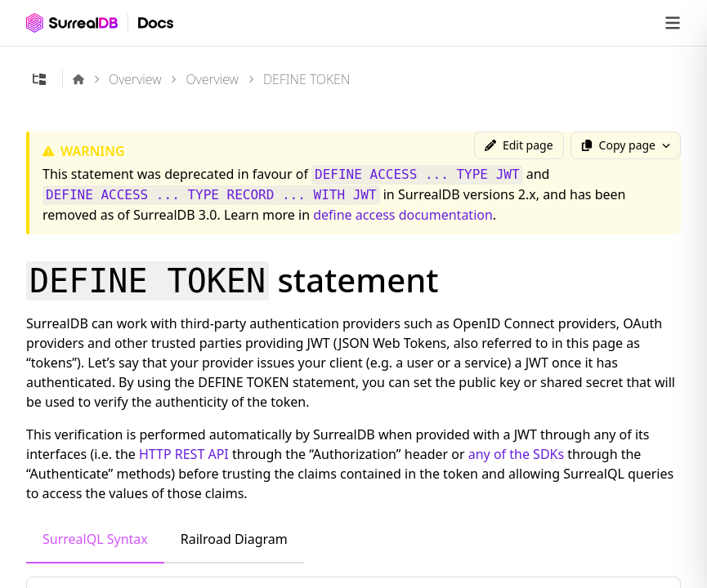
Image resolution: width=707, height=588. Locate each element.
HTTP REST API (184, 454)
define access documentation (403, 215)
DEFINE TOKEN (307, 79)
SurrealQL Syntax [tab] (95, 539)
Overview (135, 79)
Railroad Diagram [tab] (234, 539)
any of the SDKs (516, 454)
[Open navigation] (673, 23)
